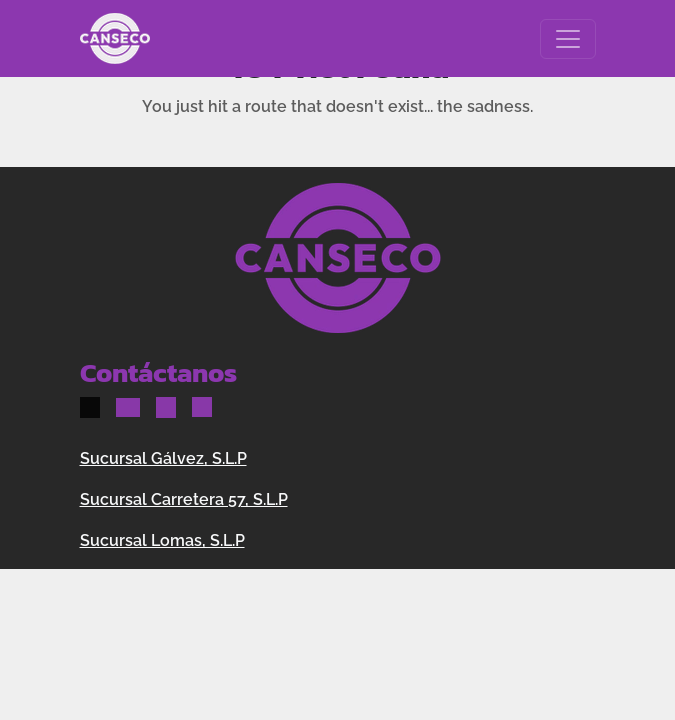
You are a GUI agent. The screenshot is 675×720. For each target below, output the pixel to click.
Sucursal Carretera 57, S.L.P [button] (184, 499)
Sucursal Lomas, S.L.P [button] (162, 540)
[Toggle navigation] (568, 39)
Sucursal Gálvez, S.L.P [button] (163, 458)
